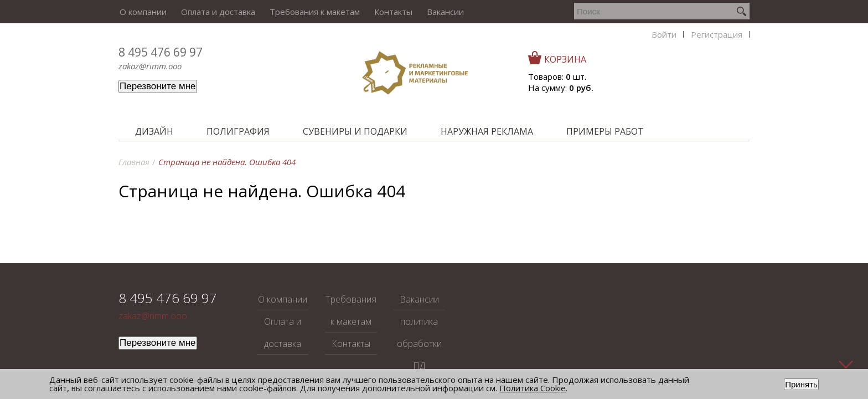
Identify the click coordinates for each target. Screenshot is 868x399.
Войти (553, 12)
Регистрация (604, 12)
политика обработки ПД (419, 344)
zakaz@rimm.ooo (150, 66)
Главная (134, 162)
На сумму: (696, 88)
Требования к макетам (311, 12)
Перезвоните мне (158, 86)
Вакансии (440, 12)
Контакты (389, 12)
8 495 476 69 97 (161, 52)
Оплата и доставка (216, 12)
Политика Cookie (533, 388)
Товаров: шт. (693, 76)
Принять (801, 384)
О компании (142, 12)
